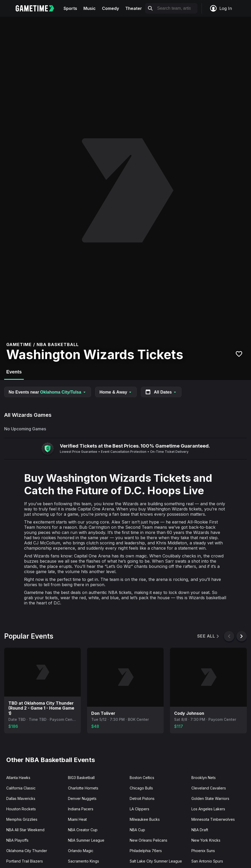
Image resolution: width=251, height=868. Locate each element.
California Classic (21, 788)
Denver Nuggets (82, 798)
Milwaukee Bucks (145, 819)
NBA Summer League (86, 840)
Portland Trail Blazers (25, 861)
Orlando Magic (81, 851)
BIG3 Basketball (81, 778)
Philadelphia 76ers (146, 851)
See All (209, 636)
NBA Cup (137, 830)
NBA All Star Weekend (25, 830)
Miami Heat (77, 819)
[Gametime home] (38, 8)
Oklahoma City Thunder (27, 851)
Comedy (110, 8)
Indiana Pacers (81, 809)
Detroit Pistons (142, 798)
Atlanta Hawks (18, 778)
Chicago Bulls (141, 788)
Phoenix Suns (203, 851)
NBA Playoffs (17, 840)
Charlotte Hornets (83, 788)
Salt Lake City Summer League (156, 861)
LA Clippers (139, 809)
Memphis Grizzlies (22, 819)
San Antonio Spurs (207, 861)
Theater (134, 8)
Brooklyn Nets (204, 778)
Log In (221, 8)
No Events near (48, 392)
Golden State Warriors (210, 798)
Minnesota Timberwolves (213, 819)
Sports (70, 8)
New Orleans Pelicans (149, 840)
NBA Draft (200, 830)
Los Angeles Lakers (208, 809)
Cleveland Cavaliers (209, 788)
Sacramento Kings (84, 861)
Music (90, 8)
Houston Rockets (21, 809)
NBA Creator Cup (83, 830)
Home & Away (116, 392)
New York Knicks (206, 840)
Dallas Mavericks (21, 798)
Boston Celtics (142, 778)
